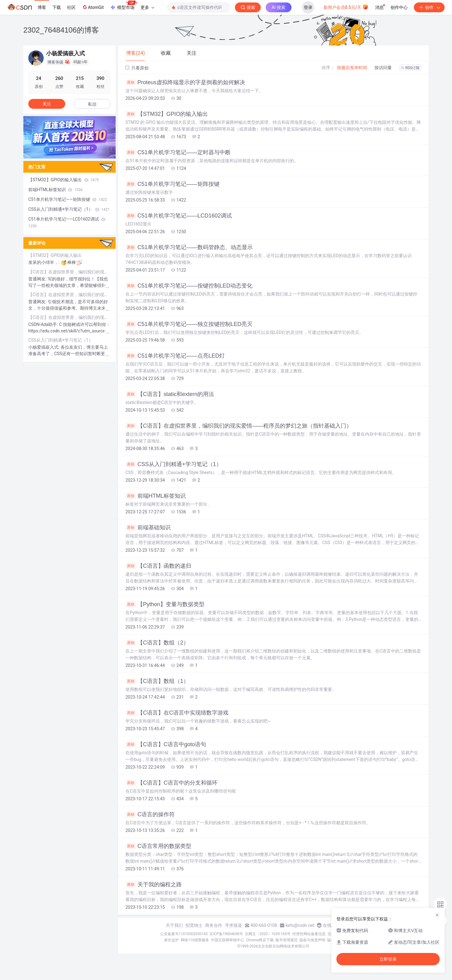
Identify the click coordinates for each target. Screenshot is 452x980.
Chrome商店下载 (260, 940)
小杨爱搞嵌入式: (44, 347)
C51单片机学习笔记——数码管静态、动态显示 (189, 247)
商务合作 (214, 925)
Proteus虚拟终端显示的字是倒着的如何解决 (185, 82)
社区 (71, 7)
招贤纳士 (194, 925)
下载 (57, 7)
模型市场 (123, 6)
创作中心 (399, 7)
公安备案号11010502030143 (184, 934)
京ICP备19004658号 (226, 934)
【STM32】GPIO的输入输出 (167, 114)
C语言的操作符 (150, 814)
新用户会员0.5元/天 (346, 7)
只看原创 (137, 68)
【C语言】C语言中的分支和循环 (171, 783)
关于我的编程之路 (154, 884)
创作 (429, 7)
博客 (42, 7)
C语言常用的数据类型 (158, 846)
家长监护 (172, 940)
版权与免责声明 (312, 940)
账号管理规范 (287, 940)
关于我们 (174, 925)
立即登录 (388, 959)
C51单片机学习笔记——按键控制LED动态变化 (189, 286)
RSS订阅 (410, 68)
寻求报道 (233, 925)
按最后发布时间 (352, 68)
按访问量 (383, 68)
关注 (47, 104)
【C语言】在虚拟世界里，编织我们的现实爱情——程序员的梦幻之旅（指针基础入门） (239, 426)
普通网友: (38, 279)
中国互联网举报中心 (228, 940)
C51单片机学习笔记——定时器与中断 (178, 152)
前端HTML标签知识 (156, 496)
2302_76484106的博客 (61, 30)
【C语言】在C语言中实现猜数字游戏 (177, 713)
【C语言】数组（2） (157, 643)
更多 (147, 7)
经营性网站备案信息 (309, 934)
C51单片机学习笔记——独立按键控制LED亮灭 (189, 324)
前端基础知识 (148, 527)
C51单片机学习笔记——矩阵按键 (172, 184)
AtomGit (93, 7)
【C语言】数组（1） (157, 681)
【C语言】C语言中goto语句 (166, 744)
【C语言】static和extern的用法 (170, 394)
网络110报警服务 (195, 940)
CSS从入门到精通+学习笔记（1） (174, 464)
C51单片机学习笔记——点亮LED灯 (175, 356)
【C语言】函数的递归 (158, 566)
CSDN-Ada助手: (44, 324)
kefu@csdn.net (300, 925)
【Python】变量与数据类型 (165, 604)
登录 (308, 7)
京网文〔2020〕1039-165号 (268, 934)
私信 (92, 104)
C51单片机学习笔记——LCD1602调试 (179, 216)
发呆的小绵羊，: (44, 262)
